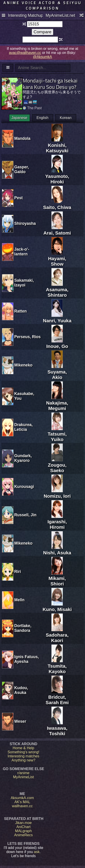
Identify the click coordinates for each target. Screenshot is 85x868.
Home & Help (23, 748)
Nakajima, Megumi (57, 403)
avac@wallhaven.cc (25, 53)
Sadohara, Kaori (57, 635)
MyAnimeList (24, 777)
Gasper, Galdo (22, 169)
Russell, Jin (25, 515)
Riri (18, 572)
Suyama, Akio (57, 372)
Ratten (21, 311)
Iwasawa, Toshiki (57, 728)
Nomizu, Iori (57, 493)
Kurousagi (24, 487)
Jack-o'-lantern (22, 252)
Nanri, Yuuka (57, 318)
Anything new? (23, 760)
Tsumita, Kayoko (57, 666)
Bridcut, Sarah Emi (57, 697)
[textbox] (45, 24)
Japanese (19, 118)
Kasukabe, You (24, 396)
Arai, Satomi (57, 230)
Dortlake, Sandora (23, 628)
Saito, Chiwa (57, 205)
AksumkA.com (22, 798)
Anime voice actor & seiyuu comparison (42, 5)
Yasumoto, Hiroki (57, 176)
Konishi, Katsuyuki (57, 145)
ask (37, 852)
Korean (66, 118)
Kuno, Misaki (57, 607)
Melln (19, 600)
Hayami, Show (57, 258)
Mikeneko (23, 365)
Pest (18, 198)
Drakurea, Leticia (23, 427)
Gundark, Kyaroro (23, 458)
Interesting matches (24, 756)
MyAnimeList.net (60, 15)
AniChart (23, 827)
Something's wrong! (23, 752)
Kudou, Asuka (21, 690)
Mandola (22, 138)
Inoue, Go (57, 343)
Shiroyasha (25, 223)
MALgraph (24, 831)
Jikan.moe (23, 823)
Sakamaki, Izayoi (24, 283)
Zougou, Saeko (57, 465)
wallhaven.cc (22, 806)
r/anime (23, 773)
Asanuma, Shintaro (57, 290)
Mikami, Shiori (57, 578)
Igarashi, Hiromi (57, 522)
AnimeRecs (24, 835)
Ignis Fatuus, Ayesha (27, 659)
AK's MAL (22, 802)
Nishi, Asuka (57, 550)
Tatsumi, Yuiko (57, 434)
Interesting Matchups (25, 15)
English (42, 118)
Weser (20, 721)
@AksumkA (43, 57)
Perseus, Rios (27, 337)
